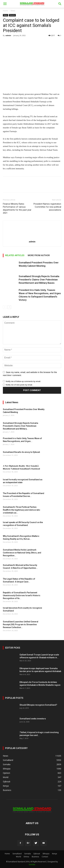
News (13, 11)
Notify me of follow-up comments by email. (23, 381)
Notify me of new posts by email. (19, 385)
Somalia (12, 15)
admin (8, 35)
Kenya (55, 854)
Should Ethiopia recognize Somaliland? (38, 705)
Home (5, 11)
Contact (45, 857)
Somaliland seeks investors (33, 719)
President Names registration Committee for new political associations (47, 207)
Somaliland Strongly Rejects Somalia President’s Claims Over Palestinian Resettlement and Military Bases (39, 280)
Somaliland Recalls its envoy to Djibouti (21, 452)
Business (35, 857)
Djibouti (37, 854)
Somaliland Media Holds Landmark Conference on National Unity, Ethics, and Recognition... (22, 553)
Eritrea (26, 857)
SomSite (32, 864)
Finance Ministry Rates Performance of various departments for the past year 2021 (17, 208)
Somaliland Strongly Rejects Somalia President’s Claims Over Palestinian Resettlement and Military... (20, 426)
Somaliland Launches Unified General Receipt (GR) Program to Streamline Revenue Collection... (21, 624)
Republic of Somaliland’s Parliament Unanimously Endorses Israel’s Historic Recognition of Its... (22, 595)
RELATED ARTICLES (15, 255)
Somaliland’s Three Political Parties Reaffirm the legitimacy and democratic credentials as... (22, 510)
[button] (60, 4)
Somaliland (17, 854)
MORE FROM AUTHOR (39, 255)
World (18, 857)
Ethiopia (46, 854)
